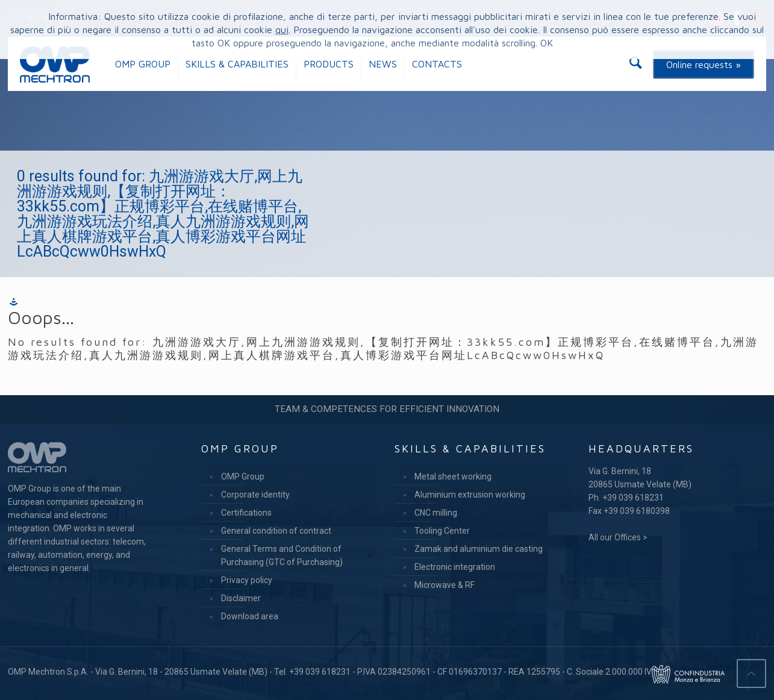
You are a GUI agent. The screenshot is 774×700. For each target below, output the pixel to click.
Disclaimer (241, 598)
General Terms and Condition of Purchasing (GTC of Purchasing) (282, 555)
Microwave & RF (445, 585)
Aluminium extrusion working (470, 495)
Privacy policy (247, 580)
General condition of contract (276, 531)
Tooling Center (442, 531)
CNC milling (436, 513)
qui (282, 30)
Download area (250, 616)
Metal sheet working (453, 477)
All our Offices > (618, 537)
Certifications (246, 513)
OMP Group (243, 477)
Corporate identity (255, 495)
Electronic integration (455, 567)
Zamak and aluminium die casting (479, 549)
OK (547, 43)
